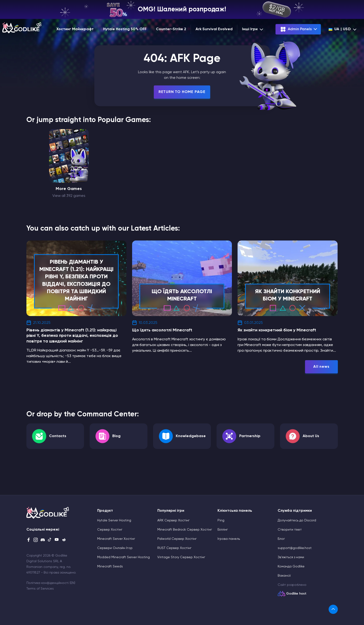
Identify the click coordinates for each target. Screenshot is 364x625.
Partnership (250, 436)
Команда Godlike (291, 566)
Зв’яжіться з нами (291, 557)
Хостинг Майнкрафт (75, 29)
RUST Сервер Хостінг (174, 548)
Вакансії (284, 576)
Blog (116, 436)
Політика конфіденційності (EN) (51, 583)
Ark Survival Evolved (214, 29)
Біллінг (223, 530)
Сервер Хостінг (110, 530)
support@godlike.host (295, 548)
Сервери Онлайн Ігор (115, 548)
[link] (333, 609)
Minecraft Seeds (110, 566)
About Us (311, 436)
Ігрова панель (229, 539)
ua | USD (340, 29)
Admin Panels (296, 29)
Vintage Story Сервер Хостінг (181, 557)
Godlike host (296, 594)
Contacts (58, 436)
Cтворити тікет (290, 530)
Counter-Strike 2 (171, 29)
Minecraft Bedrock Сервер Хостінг (185, 530)
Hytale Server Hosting (114, 520)
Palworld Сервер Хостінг (177, 539)
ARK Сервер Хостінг (174, 520)
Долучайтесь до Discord (297, 520)
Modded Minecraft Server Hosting (123, 557)
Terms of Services (40, 589)
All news (321, 367)
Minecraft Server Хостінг (116, 539)
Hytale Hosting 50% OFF (125, 29)
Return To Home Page (182, 92)
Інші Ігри (253, 29)
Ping (221, 520)
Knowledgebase (191, 436)
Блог (281, 539)
